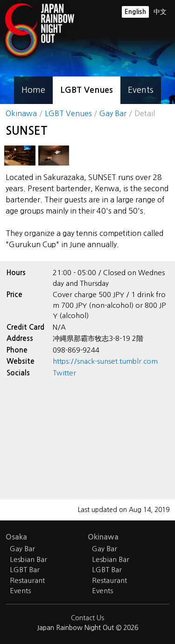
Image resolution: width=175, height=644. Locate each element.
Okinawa (21, 113)
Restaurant (27, 580)
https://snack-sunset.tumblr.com (105, 361)
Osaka (16, 537)
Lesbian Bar (28, 559)
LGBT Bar (25, 570)
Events (141, 90)
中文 (160, 12)
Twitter (64, 373)
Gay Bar (113, 113)
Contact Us (87, 618)
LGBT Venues (87, 90)
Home (33, 90)
